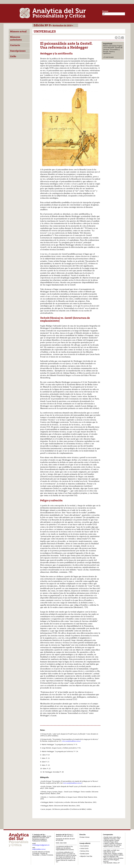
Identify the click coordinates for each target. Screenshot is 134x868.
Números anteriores (16, 38)
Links (13, 56)
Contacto (15, 45)
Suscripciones (18, 51)
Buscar (105, 11)
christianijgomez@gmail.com (41, 845)
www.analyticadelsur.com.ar (72, 783)
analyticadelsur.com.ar (39, 849)
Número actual (18, 31)
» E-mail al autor (108, 57)
